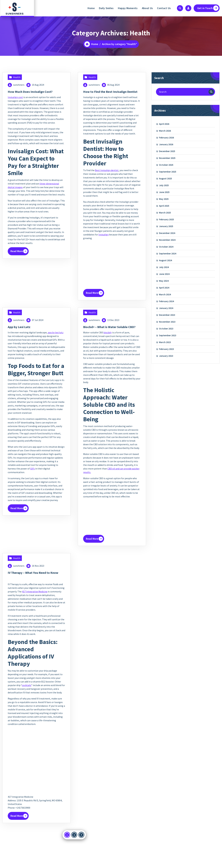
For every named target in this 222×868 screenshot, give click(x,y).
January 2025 (166, 226)
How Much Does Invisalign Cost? (33, 91)
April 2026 (164, 124)
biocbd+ (108, 341)
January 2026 (166, 144)
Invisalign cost (15, 97)
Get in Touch (208, 8)
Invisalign (104, 239)
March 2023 (165, 342)
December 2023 (167, 315)
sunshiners (19, 85)
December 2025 (167, 151)
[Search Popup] (180, 8)
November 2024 (167, 240)
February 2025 (166, 219)
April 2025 (164, 206)
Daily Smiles (106, 8)
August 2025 (165, 178)
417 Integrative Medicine (35, 604)
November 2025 (167, 158)
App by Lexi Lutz (21, 331)
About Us (147, 8)
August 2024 (165, 260)
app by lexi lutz (56, 336)
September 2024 (168, 253)
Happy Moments (128, 8)
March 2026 (165, 131)
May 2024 (164, 281)
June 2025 (164, 192)
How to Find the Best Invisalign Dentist (108, 94)
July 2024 (164, 267)
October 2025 (166, 165)
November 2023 (167, 322)
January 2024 (166, 308)
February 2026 (166, 137)
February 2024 (166, 301)
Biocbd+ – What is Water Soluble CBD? (109, 333)
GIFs (32, 473)
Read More (18, 251)
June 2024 (164, 274)
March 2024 (165, 294)
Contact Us (164, 8)
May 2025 (164, 199)
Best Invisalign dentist (107, 175)
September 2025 (168, 172)
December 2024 (167, 233)
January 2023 (166, 356)
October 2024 (166, 247)
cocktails (27, 698)
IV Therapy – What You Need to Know (32, 583)
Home (91, 8)
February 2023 (166, 349)
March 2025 (165, 213)
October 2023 (166, 328)
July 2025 (164, 185)
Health (17, 77)
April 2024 (164, 288)
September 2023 (168, 335)
